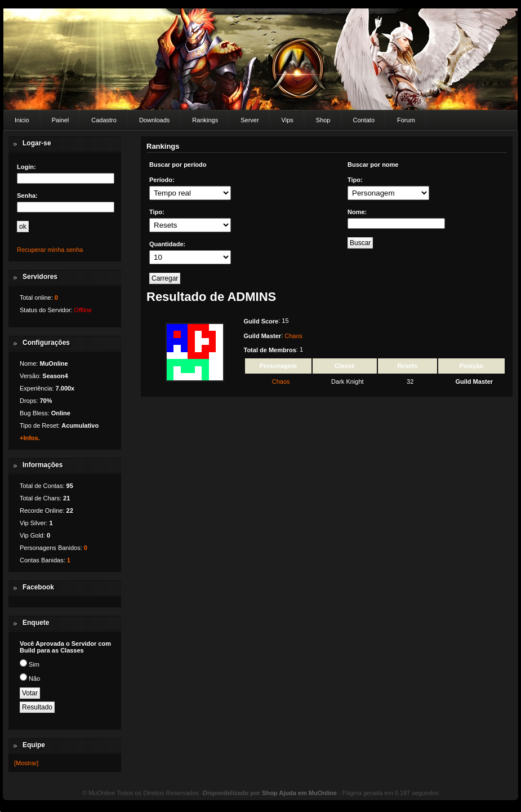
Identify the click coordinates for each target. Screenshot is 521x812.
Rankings (205, 120)
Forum (406, 120)
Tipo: (157, 212)
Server (250, 120)
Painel (61, 120)
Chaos (293, 335)
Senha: (27, 196)
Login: (26, 167)
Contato (364, 120)
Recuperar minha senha (50, 250)
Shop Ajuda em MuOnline (299, 793)
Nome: (357, 212)
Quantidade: (167, 244)
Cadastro (104, 120)
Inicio (22, 120)
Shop (323, 120)
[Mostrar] (26, 763)
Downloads (154, 120)
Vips (288, 120)
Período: (162, 180)
